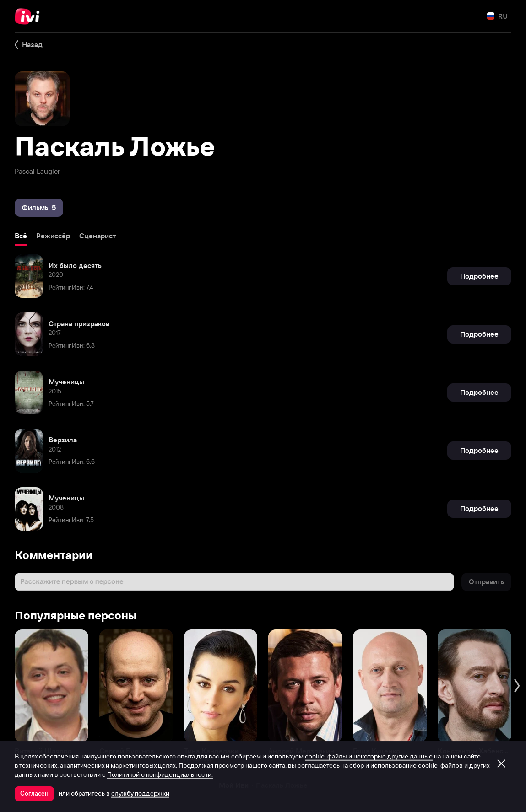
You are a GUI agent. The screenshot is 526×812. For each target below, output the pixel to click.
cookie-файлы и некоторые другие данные (369, 756)
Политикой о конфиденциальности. (160, 774)
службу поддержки (140, 793)
